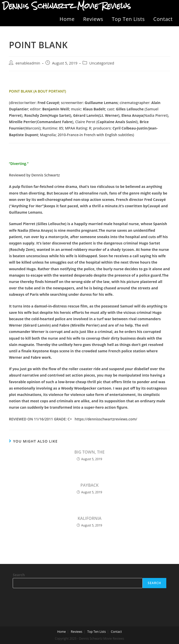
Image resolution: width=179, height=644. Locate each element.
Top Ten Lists (128, 19)
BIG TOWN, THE (90, 452)
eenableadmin (28, 63)
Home (67, 19)
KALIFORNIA (89, 518)
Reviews (93, 19)
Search (19, 575)
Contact (163, 19)
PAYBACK (89, 485)
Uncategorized (102, 63)
